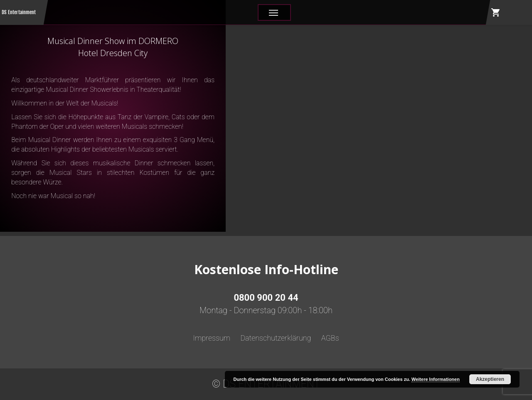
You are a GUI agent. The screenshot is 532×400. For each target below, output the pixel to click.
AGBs (330, 338)
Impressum (212, 338)
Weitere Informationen (436, 379)
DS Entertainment (19, 12)
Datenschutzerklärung (276, 338)
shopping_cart (496, 12)
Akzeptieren (490, 379)
